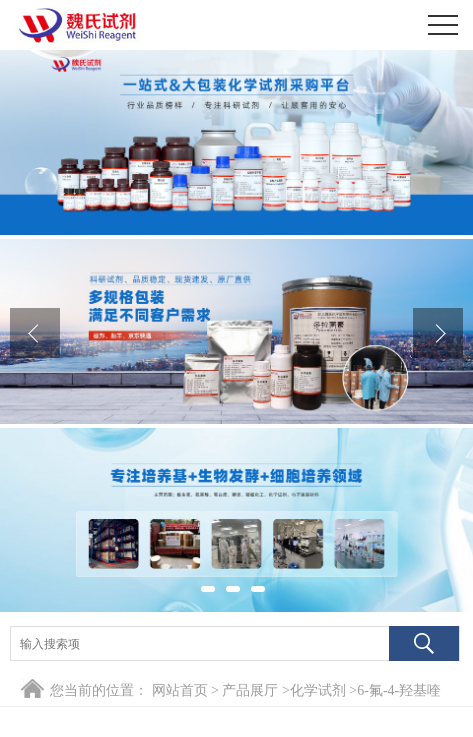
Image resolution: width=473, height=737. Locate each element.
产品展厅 (250, 690)
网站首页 (180, 690)
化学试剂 (318, 690)
